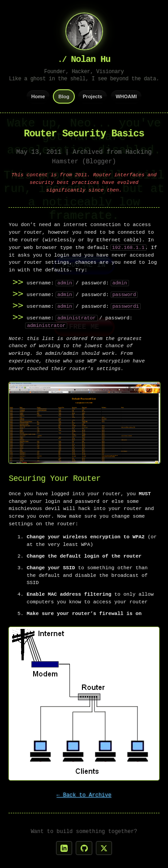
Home (38, 96)
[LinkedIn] (64, 848)
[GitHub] (84, 848)
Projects (93, 96)
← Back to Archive (84, 795)
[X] (105, 848)
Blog (64, 96)
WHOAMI (126, 96)
